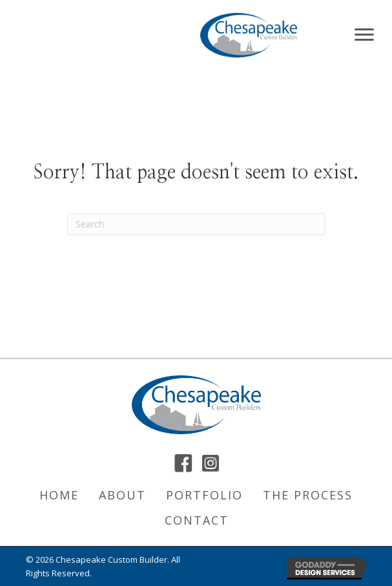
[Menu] (364, 35)
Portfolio (204, 495)
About (122, 495)
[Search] (196, 224)
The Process (308, 495)
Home (59, 495)
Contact (197, 520)
